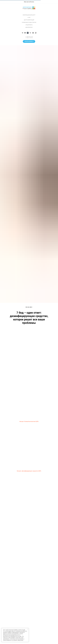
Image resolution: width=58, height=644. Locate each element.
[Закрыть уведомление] (28, 629)
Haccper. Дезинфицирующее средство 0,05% (29, 471)
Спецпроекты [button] (29, 25)
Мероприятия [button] (29, 27)
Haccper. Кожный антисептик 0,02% (29, 421)
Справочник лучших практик (29, 22)
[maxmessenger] (36, 33)
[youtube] (25, 33)
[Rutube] (28, 33)
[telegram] (22, 33)
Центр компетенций (29, 20)
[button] (29, 41)
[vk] (30, 33)
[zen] (33, 33)
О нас (29, 17)
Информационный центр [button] (29, 15)
